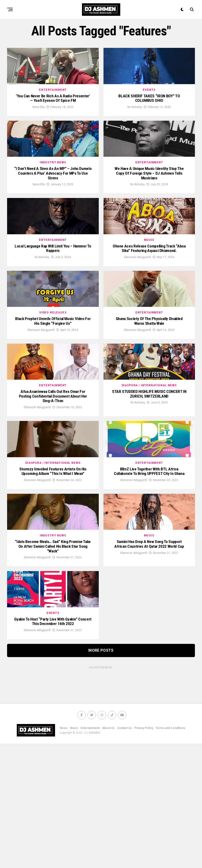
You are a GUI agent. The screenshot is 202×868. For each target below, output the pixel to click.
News (64, 852)
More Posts (101, 775)
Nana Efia (39, 122)
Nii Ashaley (135, 122)
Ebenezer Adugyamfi (138, 304)
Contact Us (124, 852)
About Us (108, 852)
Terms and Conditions (170, 852)
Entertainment (90, 852)
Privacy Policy (144, 852)
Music (74, 852)
